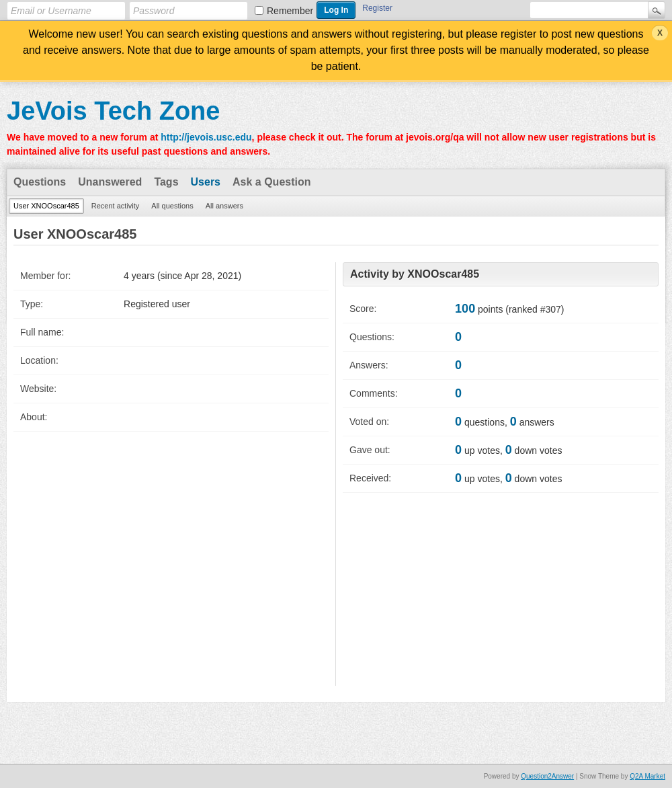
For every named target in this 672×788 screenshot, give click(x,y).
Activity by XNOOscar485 (415, 274)
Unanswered (110, 182)
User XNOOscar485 (46, 206)
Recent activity (116, 206)
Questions (40, 182)
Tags (166, 182)
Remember (290, 11)
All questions (172, 206)
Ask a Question (271, 182)
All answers (224, 206)
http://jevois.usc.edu (206, 137)
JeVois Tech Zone (113, 111)
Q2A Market (647, 776)
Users (206, 182)
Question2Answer (547, 776)
